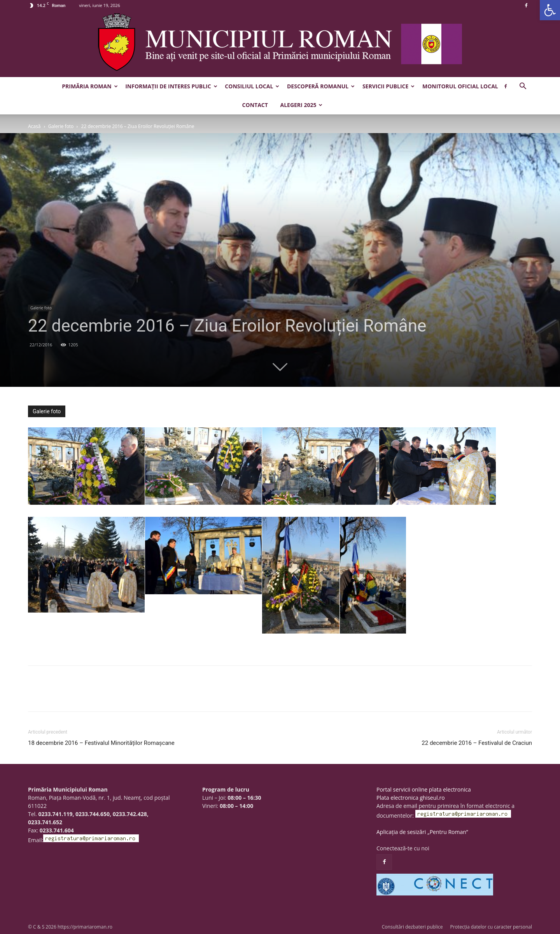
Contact (255, 105)
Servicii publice (388, 86)
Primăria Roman (90, 86)
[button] (550, 10)
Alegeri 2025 (301, 105)
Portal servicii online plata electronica (424, 789)
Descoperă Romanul (321, 86)
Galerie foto (61, 126)
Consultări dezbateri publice (412, 927)
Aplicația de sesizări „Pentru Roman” (422, 832)
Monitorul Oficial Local (460, 86)
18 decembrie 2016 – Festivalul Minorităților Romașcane (101, 743)
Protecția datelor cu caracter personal (491, 927)
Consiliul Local (252, 86)
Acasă (34, 126)
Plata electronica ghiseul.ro (411, 798)
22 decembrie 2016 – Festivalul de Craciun (477, 743)
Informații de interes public (171, 86)
